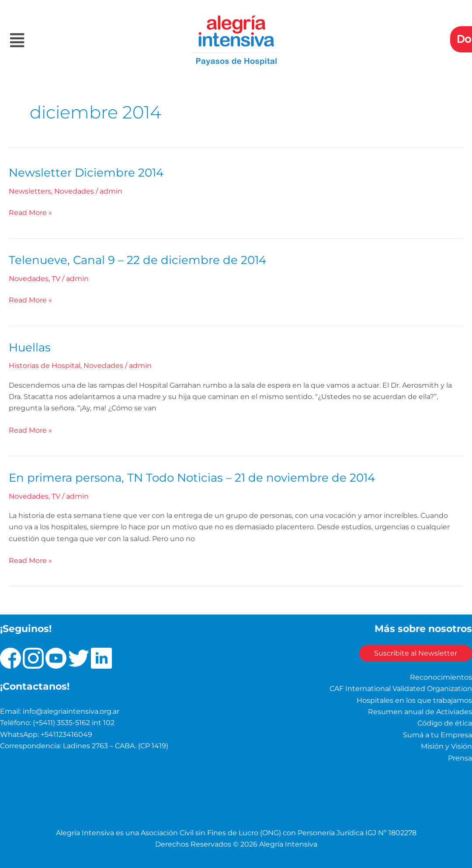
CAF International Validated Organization (401, 686)
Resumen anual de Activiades (420, 709)
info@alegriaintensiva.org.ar (71, 708)
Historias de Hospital (45, 364)
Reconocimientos (441, 674)
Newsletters (30, 191)
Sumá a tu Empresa (437, 732)
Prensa (460, 755)
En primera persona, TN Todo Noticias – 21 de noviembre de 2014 (192, 475)
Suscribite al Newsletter (413, 651)
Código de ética (445, 720)
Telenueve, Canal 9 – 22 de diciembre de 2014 (137, 259)
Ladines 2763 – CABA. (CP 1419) (116, 743)
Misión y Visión (446, 744)
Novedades (74, 191)
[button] (79, 40)
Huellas (30, 345)
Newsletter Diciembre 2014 (86, 172)
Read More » (30, 211)
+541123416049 (66, 731)
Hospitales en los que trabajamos (414, 697)
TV (56, 277)
